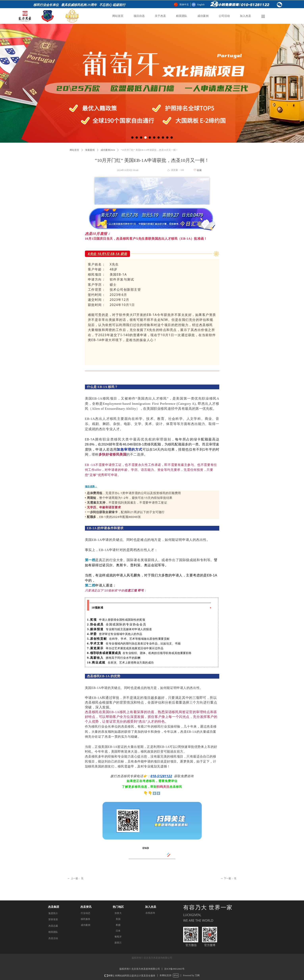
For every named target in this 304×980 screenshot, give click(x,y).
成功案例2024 (108, 150)
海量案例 (90, 150)
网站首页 (74, 150)
